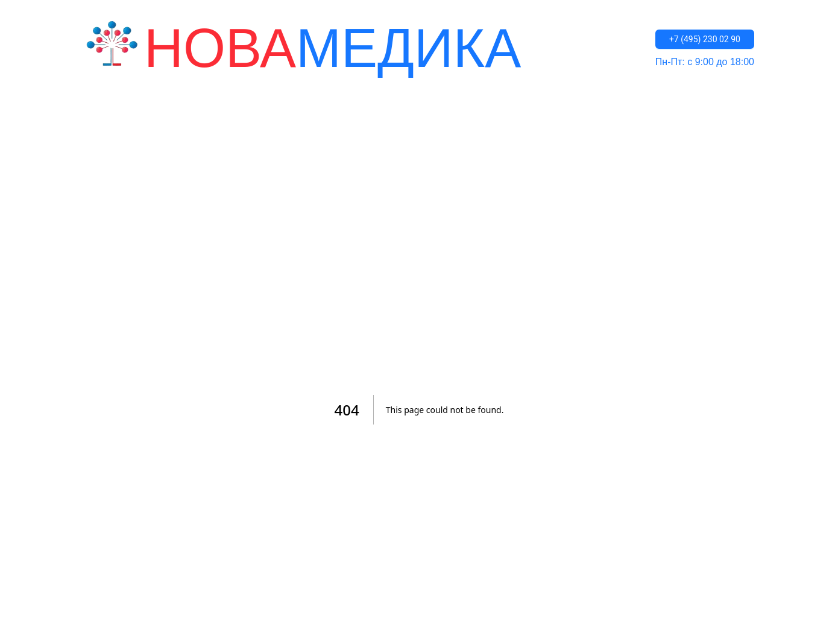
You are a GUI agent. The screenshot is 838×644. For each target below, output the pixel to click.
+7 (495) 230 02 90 (705, 39)
